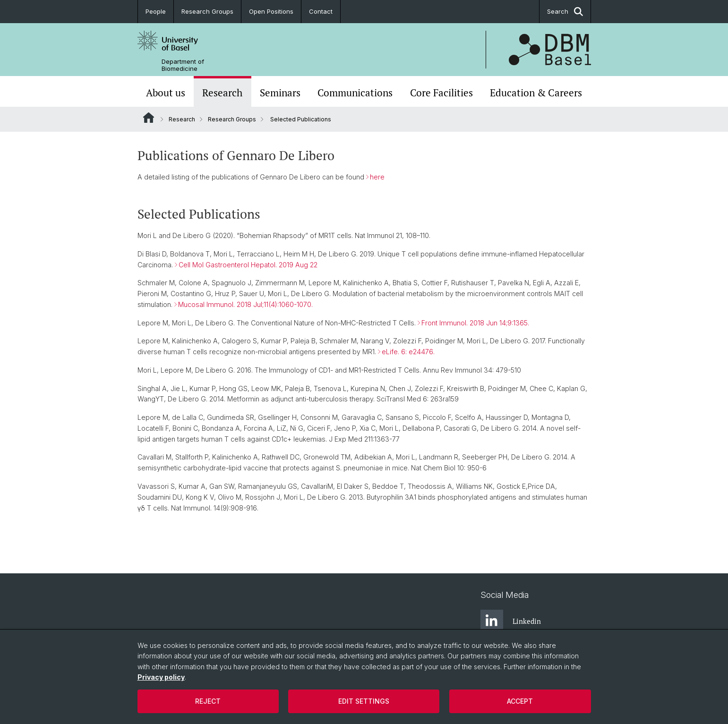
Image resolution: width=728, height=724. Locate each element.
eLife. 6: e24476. (408, 352)
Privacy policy (161, 677)
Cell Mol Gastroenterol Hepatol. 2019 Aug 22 (248, 265)
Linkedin (511, 621)
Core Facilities (441, 93)
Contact (321, 11)
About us (166, 93)
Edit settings (364, 701)
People (156, 11)
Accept (520, 701)
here (377, 177)
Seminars (280, 93)
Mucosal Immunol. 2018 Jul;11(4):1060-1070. (245, 304)
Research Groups (207, 11)
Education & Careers (536, 93)
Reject (208, 701)
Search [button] (565, 12)
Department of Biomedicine (183, 65)
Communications (355, 93)
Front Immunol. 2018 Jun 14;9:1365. (475, 323)
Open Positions (271, 11)
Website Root (149, 118)
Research (222, 93)
